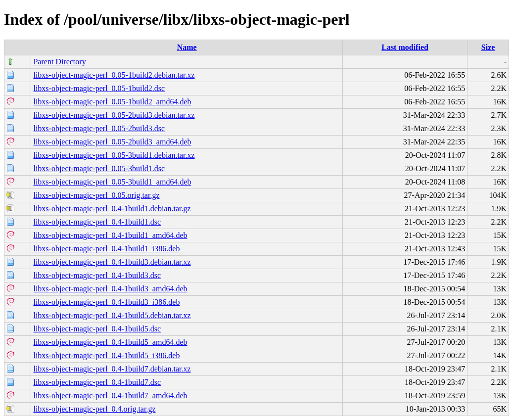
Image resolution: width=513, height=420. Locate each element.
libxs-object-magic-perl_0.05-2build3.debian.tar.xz (114, 115)
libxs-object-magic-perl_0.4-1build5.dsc (97, 329)
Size (488, 47)
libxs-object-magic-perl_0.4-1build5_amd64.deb (110, 342)
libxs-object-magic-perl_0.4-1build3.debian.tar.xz (112, 262)
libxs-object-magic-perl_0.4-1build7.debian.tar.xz (112, 369)
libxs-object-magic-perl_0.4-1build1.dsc (97, 222)
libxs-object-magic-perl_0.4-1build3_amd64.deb (110, 289)
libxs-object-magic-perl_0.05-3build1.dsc (99, 168)
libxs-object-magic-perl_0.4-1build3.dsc (97, 275)
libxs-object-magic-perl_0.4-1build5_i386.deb (106, 355)
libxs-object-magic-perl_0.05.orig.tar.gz (96, 195)
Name (187, 47)
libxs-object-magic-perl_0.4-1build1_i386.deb (106, 249)
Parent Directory (59, 62)
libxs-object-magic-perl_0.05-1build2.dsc (99, 88)
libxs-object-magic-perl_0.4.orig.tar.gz (94, 409)
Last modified (405, 47)
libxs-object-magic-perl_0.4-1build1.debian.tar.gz (112, 209)
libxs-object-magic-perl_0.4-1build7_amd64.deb (110, 396)
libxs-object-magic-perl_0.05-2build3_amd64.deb (112, 142)
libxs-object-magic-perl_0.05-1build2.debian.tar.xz (114, 75)
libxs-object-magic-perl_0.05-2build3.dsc (99, 128)
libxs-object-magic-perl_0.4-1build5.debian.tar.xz (112, 315)
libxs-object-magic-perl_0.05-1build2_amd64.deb (112, 102)
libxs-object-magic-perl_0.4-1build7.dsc (97, 382)
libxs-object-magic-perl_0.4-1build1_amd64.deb (110, 235)
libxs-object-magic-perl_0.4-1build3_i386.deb (106, 302)
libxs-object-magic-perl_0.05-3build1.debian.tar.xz (114, 155)
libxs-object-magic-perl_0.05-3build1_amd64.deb (112, 182)
